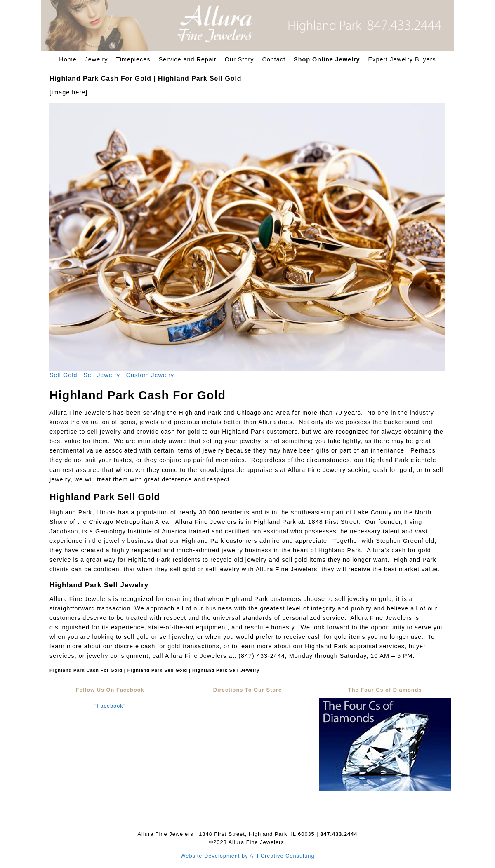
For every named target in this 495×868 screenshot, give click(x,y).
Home (68, 59)
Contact (274, 59)
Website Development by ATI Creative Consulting (247, 856)
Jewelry (97, 59)
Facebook (110, 706)
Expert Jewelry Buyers (402, 59)
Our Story (239, 59)
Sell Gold (63, 375)
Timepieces (133, 59)
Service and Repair (187, 59)
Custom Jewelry (150, 375)
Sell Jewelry (102, 375)
